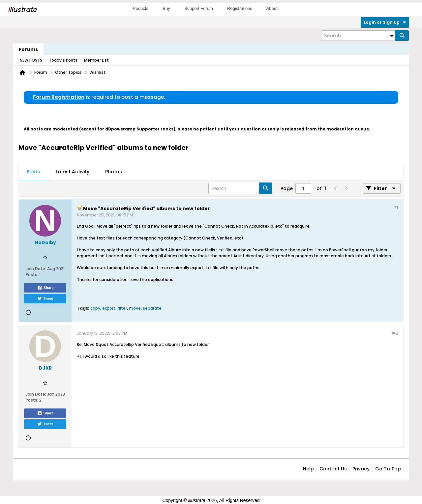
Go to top (388, 469)
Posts (33, 172)
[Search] (358, 36)
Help (308, 469)
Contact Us (333, 469)
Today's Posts (63, 60)
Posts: (32, 275)
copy (95, 308)
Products (140, 8)
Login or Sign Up (385, 22)
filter (122, 308)
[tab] (33, 172)
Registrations (240, 8)
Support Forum (199, 8)
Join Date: (36, 269)
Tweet (45, 298)
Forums (28, 49)
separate (152, 308)
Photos (114, 172)
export (109, 308)
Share (45, 288)
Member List (96, 60)
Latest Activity (73, 172)
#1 (395, 208)
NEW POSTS (31, 60)
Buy (166, 8)
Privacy (361, 469)
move (135, 308)
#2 (395, 333)
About (272, 8)
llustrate (22, 10)
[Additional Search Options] (392, 36)
